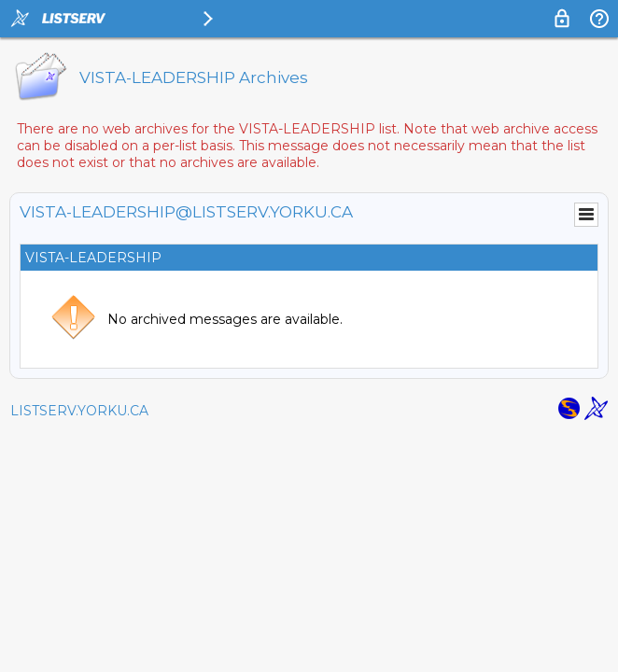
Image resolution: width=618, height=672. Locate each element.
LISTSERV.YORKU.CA (79, 411)
